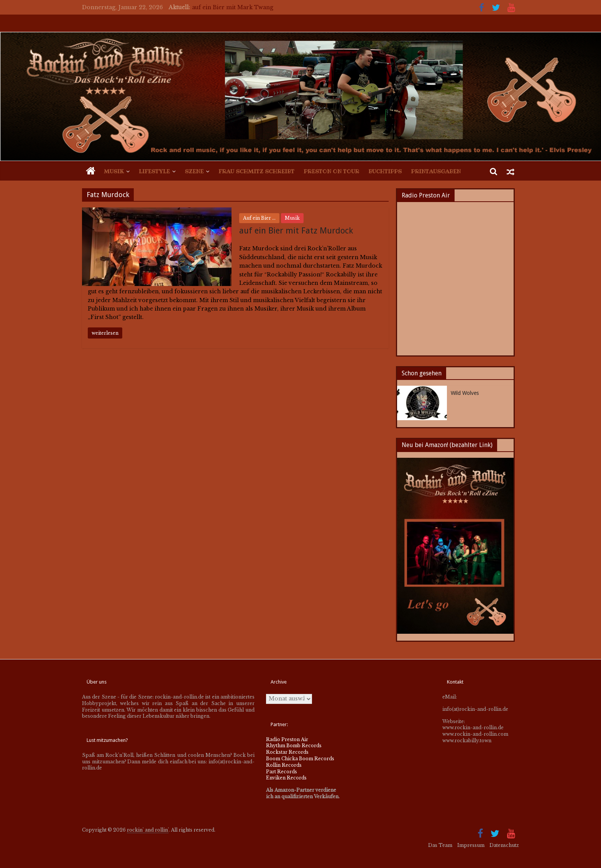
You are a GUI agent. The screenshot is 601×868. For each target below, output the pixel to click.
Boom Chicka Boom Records (300, 759)
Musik (114, 171)
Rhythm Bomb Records (294, 746)
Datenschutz (504, 845)
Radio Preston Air (287, 739)
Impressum (471, 845)
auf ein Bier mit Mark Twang (233, 7)
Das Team (440, 845)
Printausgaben (436, 171)
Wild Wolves (465, 393)
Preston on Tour (331, 171)
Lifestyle (154, 171)
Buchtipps (385, 171)
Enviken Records (286, 778)
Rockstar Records (287, 752)
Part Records (282, 772)
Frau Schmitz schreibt (256, 171)
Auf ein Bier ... (259, 218)
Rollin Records (284, 765)
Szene (194, 171)
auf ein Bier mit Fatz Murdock (296, 231)
